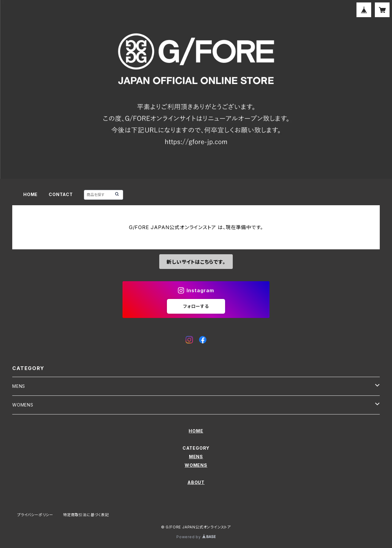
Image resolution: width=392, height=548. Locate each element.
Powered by (196, 537)
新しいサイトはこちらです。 (196, 262)
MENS (19, 386)
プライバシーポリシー (35, 515)
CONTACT (61, 194)
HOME (30, 194)
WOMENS (23, 405)
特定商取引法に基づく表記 (86, 515)
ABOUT (196, 482)
